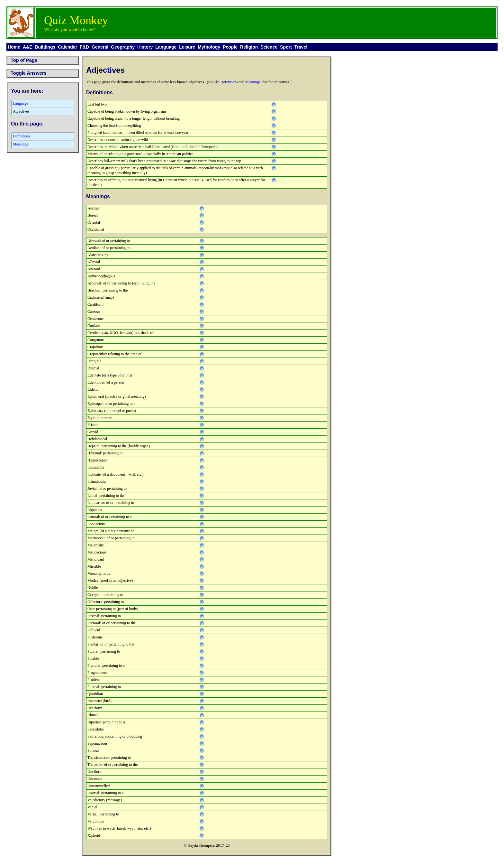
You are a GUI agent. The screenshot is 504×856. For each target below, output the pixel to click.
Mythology (209, 47)
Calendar (67, 47)
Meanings (20, 144)
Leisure (187, 47)
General (100, 47)
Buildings (45, 47)
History (145, 47)
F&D (84, 47)
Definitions (22, 136)
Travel (301, 47)
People (230, 47)
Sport (286, 47)
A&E (28, 47)
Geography (123, 47)
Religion (249, 47)
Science (269, 47)
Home (14, 47)
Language (166, 47)
